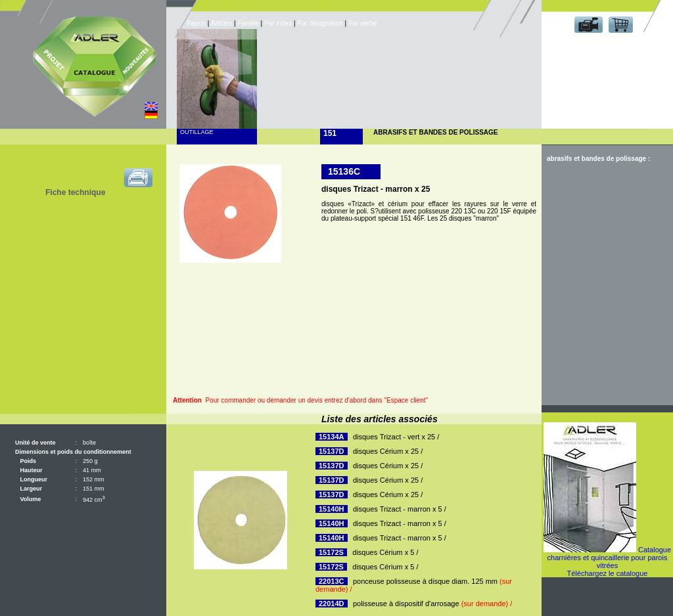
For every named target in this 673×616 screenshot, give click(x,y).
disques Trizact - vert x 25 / (396, 437)
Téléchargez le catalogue (608, 573)
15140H (332, 509)
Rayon (197, 23)
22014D (332, 604)
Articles (222, 23)
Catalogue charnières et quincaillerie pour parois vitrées (610, 558)
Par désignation (320, 23)
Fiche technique (75, 192)
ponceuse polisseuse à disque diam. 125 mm (414, 585)
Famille (249, 23)
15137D (332, 451)
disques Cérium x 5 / (385, 552)
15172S (331, 552)
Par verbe (363, 23)
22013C (332, 581)
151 (330, 133)
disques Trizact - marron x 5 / (400, 509)
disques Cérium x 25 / (388, 451)
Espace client (604, 45)
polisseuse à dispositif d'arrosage (432, 604)
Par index (278, 23)
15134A (332, 437)
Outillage (197, 132)
